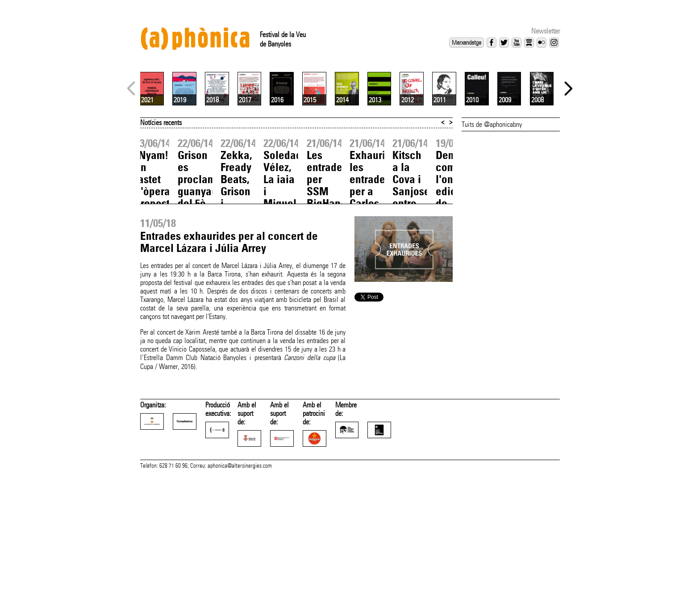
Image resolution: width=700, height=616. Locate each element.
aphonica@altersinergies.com (240, 606)
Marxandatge (467, 42)
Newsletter (546, 31)
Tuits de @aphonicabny (492, 230)
